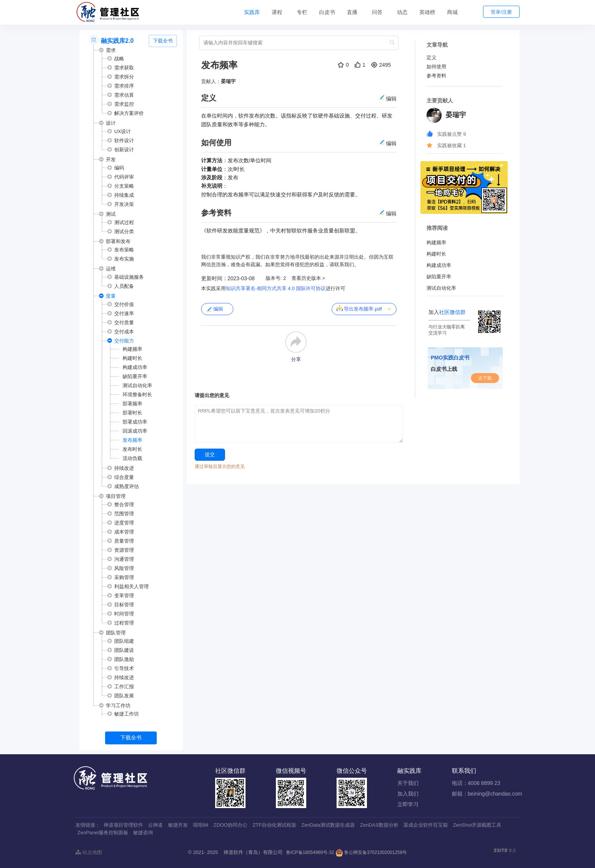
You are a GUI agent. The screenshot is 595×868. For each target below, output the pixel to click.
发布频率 (132, 440)
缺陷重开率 (135, 376)
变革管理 (124, 596)
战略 (119, 59)
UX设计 (123, 131)
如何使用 (436, 67)
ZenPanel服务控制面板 (103, 833)
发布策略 (124, 250)
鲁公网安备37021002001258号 (371, 852)
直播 (352, 12)
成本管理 (124, 532)
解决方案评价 (129, 113)
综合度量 (124, 477)
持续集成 (124, 195)
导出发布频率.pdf (359, 308)
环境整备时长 (137, 395)
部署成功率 (135, 422)
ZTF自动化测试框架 (275, 825)
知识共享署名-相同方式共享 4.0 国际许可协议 (276, 288)
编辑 (215, 309)
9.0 (505, 851)
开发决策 (124, 204)
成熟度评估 (127, 486)
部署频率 (132, 404)
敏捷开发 (178, 825)
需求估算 (124, 95)
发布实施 (124, 259)
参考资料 (436, 76)
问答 (377, 12)
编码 (119, 168)
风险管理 (124, 568)
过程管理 (124, 623)
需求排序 (124, 86)
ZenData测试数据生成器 (328, 825)
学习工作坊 (118, 706)
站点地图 (89, 852)
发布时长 (132, 449)
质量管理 (124, 541)
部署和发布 (118, 241)
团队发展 (124, 696)
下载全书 (163, 41)
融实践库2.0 (117, 41)
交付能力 (124, 341)
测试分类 (124, 232)
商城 (452, 12)
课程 (277, 12)
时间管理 (124, 614)
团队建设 (124, 650)
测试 (111, 214)
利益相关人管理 (131, 586)
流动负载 (132, 458)
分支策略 (124, 186)
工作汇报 (124, 687)
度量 (111, 296)
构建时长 (132, 358)
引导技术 (124, 668)
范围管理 (124, 514)
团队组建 (124, 641)
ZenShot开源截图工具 (477, 825)
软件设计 (124, 140)
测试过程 (124, 222)
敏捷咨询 (143, 833)
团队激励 (124, 659)
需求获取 (124, 68)
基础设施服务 (129, 277)
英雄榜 (427, 12)
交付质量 (124, 323)
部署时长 (132, 413)
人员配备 (124, 286)
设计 (111, 123)
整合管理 (124, 505)
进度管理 (124, 523)
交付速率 (124, 313)
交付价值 (124, 304)
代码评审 (124, 177)
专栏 (302, 12)
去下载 (485, 378)
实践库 (252, 12)
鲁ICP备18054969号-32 (310, 852)
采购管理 (124, 577)
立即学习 (408, 804)
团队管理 (116, 633)
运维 (111, 269)
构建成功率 (135, 367)
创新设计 (124, 150)
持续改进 (124, 468)
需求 (111, 50)
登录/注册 (501, 12)
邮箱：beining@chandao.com (487, 794)
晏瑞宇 (228, 81)
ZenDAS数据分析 (379, 825)
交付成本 (124, 332)
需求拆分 (124, 77)
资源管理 (124, 550)
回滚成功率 (135, 431)
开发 (111, 159)
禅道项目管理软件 (123, 825)
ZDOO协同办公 (231, 825)
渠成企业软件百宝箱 (426, 825)
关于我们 (408, 783)
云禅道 (155, 825)
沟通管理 (124, 559)
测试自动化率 (137, 385)
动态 (402, 12)
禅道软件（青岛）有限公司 (253, 852)
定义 (431, 57)
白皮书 (327, 12)
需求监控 (124, 104)
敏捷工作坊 (127, 714)
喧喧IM (201, 825)
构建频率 (132, 349)
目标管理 (124, 605)
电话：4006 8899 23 (476, 783)
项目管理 (116, 496)
